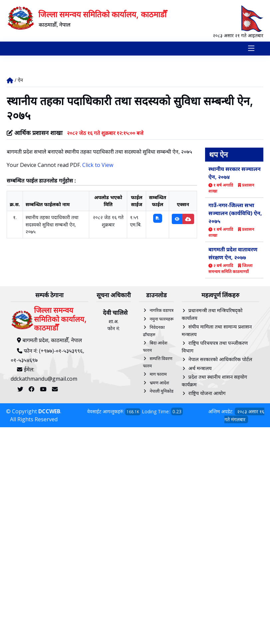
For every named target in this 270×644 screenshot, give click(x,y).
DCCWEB (49, 411)
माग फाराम (158, 374)
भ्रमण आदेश (159, 383)
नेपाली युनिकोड (161, 391)
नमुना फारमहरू (161, 319)
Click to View (98, 165)
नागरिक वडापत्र (161, 311)
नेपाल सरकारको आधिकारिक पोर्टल (220, 359)
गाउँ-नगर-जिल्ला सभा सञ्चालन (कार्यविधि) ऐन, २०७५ (235, 213)
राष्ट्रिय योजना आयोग (207, 393)
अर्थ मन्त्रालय (200, 368)
